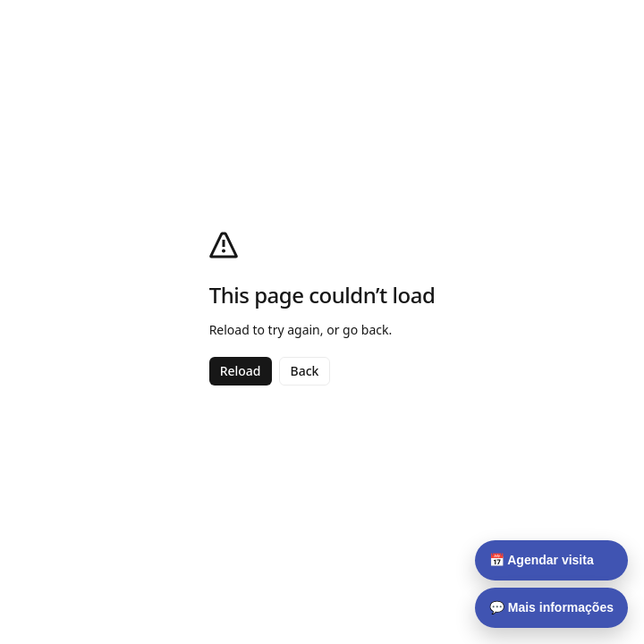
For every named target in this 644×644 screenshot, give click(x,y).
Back (305, 371)
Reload (241, 371)
